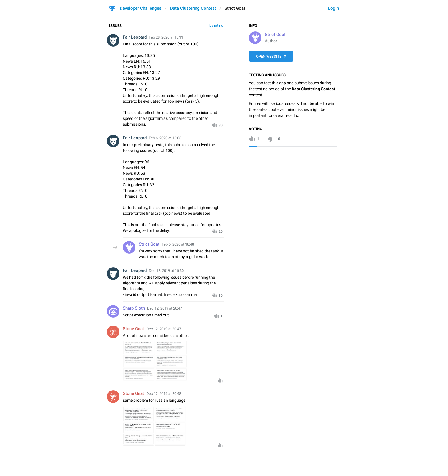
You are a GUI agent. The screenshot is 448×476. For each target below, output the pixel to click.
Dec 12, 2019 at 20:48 (164, 394)
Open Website (269, 56)
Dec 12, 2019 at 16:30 (166, 271)
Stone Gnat (133, 329)
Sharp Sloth (134, 308)
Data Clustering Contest (193, 8)
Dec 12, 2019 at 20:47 (165, 308)
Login (333, 8)
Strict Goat (275, 35)
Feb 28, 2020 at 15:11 (166, 37)
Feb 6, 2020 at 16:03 (165, 138)
